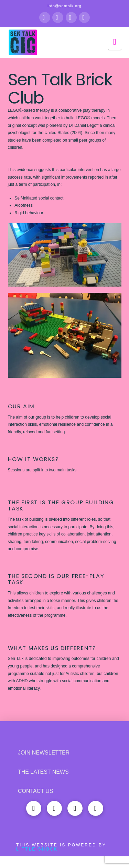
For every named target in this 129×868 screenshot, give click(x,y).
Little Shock (37, 849)
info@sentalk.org (64, 6)
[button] (115, 42)
